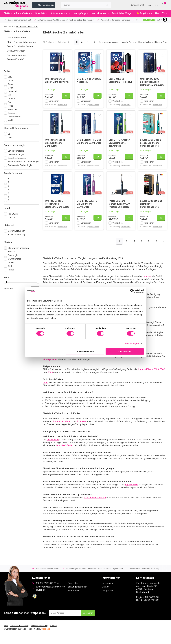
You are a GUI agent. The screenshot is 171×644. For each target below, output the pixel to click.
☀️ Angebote (145, 13)
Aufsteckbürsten (61, 13)
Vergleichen (54, 102)
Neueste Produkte (129, 42)
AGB (6, 629)
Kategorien (107, 594)
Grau (10, 84)
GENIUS (69, 359)
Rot (10, 102)
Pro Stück (13, 214)
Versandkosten (62, 106)
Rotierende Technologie (20, 165)
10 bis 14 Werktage (17, 234)
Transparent (14, 117)
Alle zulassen (125, 351)
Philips (11, 270)
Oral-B (11, 262)
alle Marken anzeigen (18, 248)
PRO (58, 359)
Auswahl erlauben (85, 351)
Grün (10, 88)
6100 (156, 372)
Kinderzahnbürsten (16, 55)
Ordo (11, 266)
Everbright (13, 255)
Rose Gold (13, 109)
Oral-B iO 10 (53, 443)
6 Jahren (67, 425)
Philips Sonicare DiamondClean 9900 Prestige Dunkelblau (119, 207)
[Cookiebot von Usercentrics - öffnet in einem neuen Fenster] (132, 291)
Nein (10, 137)
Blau (10, 77)
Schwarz (12, 113)
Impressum (107, 586)
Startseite (10, 27)
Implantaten (131, 488)
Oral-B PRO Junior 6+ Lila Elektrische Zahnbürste (88, 207)
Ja (9, 134)
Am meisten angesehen (109, 42)
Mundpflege (81, 13)
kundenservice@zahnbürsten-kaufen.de (51, 591)
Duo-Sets (42, 13)
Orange (12, 99)
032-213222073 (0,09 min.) (49, 586)
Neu (157, 13)
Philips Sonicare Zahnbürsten (21, 42)
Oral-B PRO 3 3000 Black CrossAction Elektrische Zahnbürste (152, 83)
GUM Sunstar (15, 259)
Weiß (10, 120)
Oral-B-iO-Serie (64, 449)
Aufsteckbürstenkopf (95, 501)
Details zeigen (132, 343)
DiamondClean (145, 372)
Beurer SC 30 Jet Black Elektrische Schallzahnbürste (152, 207)
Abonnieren (88, 616)
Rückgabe (73, 586)
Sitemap (54, 629)
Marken (148, 279)
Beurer (11, 252)
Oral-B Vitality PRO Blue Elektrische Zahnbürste (89, 143)
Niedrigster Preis (145, 42)
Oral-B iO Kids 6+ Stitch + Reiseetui (89, 81)
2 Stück (12, 217)
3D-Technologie (16, 154)
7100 (50, 376)
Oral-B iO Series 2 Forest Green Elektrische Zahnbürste (57, 207)
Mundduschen (100, 13)
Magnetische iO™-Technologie (23, 162)
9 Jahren (81, 425)
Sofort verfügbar (16, 231)
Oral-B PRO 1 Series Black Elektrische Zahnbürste (55, 145)
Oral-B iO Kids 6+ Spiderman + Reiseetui (120, 81)
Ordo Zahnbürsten (16, 51)
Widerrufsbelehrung (40, 629)
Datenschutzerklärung (19, 629)
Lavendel (12, 91)
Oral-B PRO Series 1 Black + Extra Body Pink (57, 81)
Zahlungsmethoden (78, 590)
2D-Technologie (16, 151)
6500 (162, 372)
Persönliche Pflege (123, 13)
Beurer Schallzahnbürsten (20, 46)
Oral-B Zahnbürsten (17, 38)
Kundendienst (137, 5)
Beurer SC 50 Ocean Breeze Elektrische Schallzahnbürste (150, 145)
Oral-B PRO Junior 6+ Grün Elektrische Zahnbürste (119, 145)
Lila (10, 95)
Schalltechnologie (17, 158)
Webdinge (46, 632)
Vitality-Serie (50, 363)
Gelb (10, 80)
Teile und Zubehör (16, 59)
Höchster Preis (161, 42)
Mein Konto (73, 594)
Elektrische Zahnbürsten (18, 13)
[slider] (5, 282)
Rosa (11, 106)
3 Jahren (57, 425)
